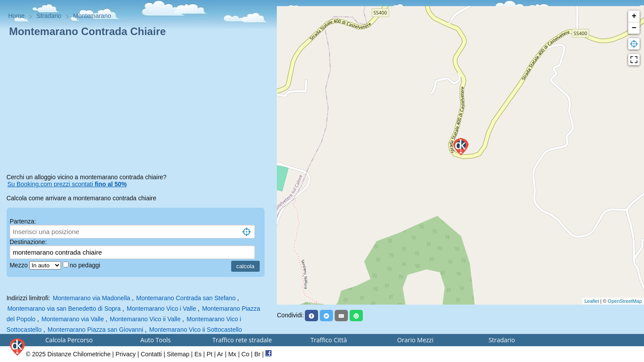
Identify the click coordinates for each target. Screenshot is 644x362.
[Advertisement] (139, 107)
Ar (220, 354)
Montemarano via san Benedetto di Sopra (64, 309)
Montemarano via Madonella (91, 298)
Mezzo (20, 265)
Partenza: (23, 221)
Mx (232, 354)
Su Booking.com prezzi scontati (67, 184)
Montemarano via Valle (73, 319)
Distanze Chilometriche (79, 354)
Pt (209, 354)
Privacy (125, 354)
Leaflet (592, 301)
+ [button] (634, 16)
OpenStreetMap (625, 301)
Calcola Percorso (69, 340)
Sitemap (178, 354)
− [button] (634, 28)
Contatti (151, 354)
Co (245, 354)
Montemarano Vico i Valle (161, 309)
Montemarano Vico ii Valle (145, 319)
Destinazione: (28, 242)
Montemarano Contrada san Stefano (186, 298)
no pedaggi (86, 265)
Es (198, 354)
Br (258, 354)
